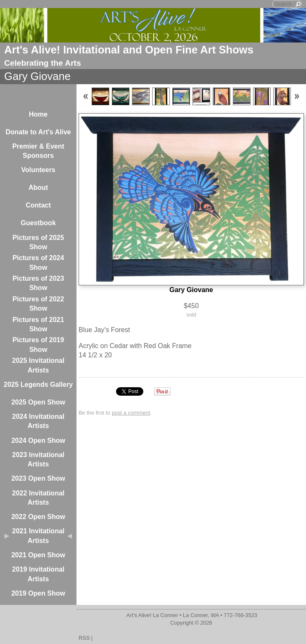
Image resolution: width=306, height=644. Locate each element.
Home (38, 114)
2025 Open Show (38, 402)
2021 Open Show (38, 555)
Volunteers (38, 170)
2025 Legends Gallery (38, 385)
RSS (84, 638)
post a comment (131, 413)
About (38, 188)
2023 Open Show (38, 478)
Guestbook (38, 223)
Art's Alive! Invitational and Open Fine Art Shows (129, 50)
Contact (38, 205)
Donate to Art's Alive (38, 132)
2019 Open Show (38, 593)
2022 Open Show (38, 517)
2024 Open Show (38, 440)
